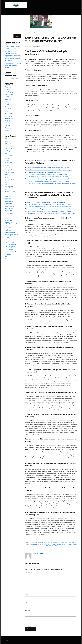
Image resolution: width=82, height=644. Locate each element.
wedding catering (9, 243)
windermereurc (39, 553)
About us (8, 13)
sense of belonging (57, 544)
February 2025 (8, 110)
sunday (6, 215)
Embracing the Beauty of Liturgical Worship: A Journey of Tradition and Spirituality (13, 47)
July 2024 (7, 122)
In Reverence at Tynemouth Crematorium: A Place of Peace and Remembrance (13, 55)
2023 (6, 138)
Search (6, 33)
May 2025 (7, 105)
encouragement (33, 544)
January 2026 (8, 91)
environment (8, 167)
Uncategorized (36, 46)
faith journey (40, 544)
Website (28, 610)
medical (7, 193)
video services (8, 227)
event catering (8, 169)
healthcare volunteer (10, 179)
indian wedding (9, 186)
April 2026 (7, 86)
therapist (7, 219)
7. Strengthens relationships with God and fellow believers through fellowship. (48, 181)
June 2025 (7, 103)
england (7, 166)
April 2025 (7, 106)
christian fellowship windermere (60, 543)
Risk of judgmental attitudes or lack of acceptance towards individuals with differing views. (51, 213)
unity (50, 546)
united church (8, 222)
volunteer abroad (9, 236)
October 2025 (8, 96)
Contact (16, 13)
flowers (7, 174)
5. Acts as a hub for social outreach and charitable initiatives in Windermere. (47, 177)
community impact (72, 543)
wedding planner (9, 250)
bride (6, 145)
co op (6, 154)
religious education (10, 207)
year (6, 256)
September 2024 (9, 118)
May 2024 (7, 125)
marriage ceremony (10, 191)
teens (6, 217)
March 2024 (8, 129)
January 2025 (8, 112)
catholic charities (9, 147)
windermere (54, 546)
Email (27, 602)
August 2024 (8, 120)
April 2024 (7, 127)
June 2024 (7, 124)
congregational (8, 157)
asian (6, 140)
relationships (49, 544)
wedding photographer (11, 244)
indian (6, 184)
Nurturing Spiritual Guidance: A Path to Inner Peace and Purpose (13, 65)
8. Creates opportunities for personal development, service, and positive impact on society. (51, 183)
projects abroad (9, 202)
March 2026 (8, 88)
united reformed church (11, 224)
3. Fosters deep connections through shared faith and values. (43, 172)
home (6, 183)
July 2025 (7, 101)
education (7, 164)
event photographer (10, 171)
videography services (10, 232)
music (6, 195)
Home (27, 33)
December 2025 (9, 93)
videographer (8, 229)
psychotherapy (8, 203)
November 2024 (9, 115)
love (45, 544)
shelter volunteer (9, 212)
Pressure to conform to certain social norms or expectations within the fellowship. (49, 211)
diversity (27, 544)
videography (8, 231)
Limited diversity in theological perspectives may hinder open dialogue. (46, 202)
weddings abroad (9, 253)
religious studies (9, 208)
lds (5, 190)
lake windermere (9, 188)
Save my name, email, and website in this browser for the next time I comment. (49, 621)
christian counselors (10, 148)
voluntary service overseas (11, 234)
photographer (8, 196)
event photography (9, 172)
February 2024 (8, 130)
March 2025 (8, 108)
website (7, 238)
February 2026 (8, 89)
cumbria (7, 160)
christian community (39, 543)
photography (8, 198)
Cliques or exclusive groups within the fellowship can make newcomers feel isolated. (49, 204)
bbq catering (8, 143)
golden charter (8, 176)
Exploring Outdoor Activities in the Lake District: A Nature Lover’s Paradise (13, 60)
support (71, 544)
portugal (7, 200)
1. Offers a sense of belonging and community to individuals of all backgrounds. (48, 168)
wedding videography (10, 251)
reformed (7, 205)
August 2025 (8, 100)
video (6, 226)
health (6, 178)
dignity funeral (8, 162)
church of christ (9, 152)
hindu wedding (9, 181)
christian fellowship (48, 543)
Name (27, 594)
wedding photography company (13, 248)
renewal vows (8, 210)
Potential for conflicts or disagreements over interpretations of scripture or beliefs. (49, 209)
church (6, 150)
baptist (6, 142)
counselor (7, 159)
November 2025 (9, 94)
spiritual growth (65, 544)
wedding (7, 239)
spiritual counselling (10, 214)
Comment (28, 573)
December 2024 (9, 113)
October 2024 (8, 117)
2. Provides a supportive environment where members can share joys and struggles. (49, 170)
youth (6, 258)
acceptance (31, 543)
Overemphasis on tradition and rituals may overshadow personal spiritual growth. (49, 207)
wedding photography (10, 246)
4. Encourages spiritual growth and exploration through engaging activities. (47, 174)
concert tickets (8, 155)
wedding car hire (9, 241)
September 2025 (9, 98)
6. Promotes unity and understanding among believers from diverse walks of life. (48, 179)
